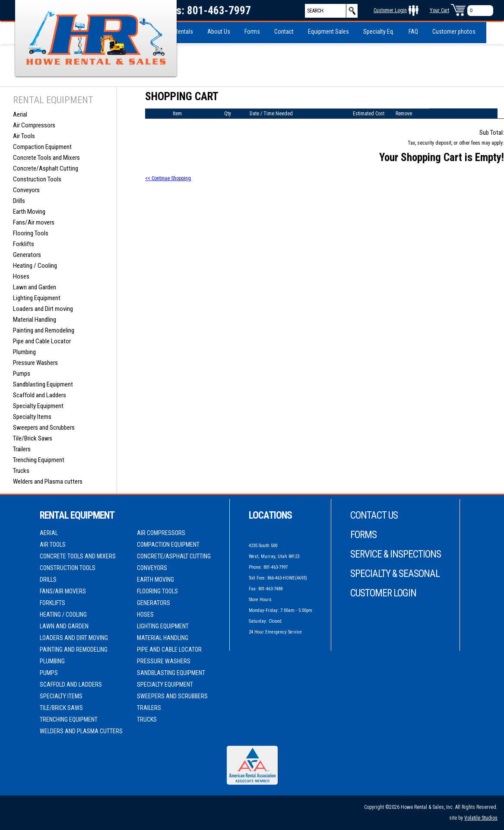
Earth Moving (29, 212)
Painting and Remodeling (44, 330)
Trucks (21, 471)
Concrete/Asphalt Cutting (46, 168)
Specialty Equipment (38, 406)
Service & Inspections (396, 554)
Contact (284, 32)
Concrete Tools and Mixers (46, 158)
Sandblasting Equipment (43, 384)
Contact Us (374, 515)
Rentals (184, 32)
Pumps (22, 374)
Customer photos (454, 32)
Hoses (21, 276)
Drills (19, 201)
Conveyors (26, 190)
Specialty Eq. (379, 32)
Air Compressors (34, 125)
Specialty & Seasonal (395, 574)
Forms (252, 32)
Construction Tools (37, 179)
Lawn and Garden (35, 287)
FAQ (413, 32)
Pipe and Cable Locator (42, 341)
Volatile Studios (481, 818)
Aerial (20, 114)
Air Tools (24, 136)
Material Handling (35, 320)
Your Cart (439, 10)
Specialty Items (32, 417)
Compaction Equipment (42, 147)
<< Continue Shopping (168, 178)
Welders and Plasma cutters (48, 482)
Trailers (22, 449)
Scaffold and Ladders (40, 395)
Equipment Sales (328, 32)
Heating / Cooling (35, 266)
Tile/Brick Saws (33, 438)
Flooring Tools (31, 233)
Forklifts (24, 244)
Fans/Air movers (34, 222)
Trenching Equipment (39, 460)
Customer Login (390, 10)
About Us (219, 32)
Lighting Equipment (37, 298)
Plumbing (24, 352)
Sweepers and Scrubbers (44, 428)
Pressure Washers (35, 363)
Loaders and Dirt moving (43, 309)
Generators (27, 255)
